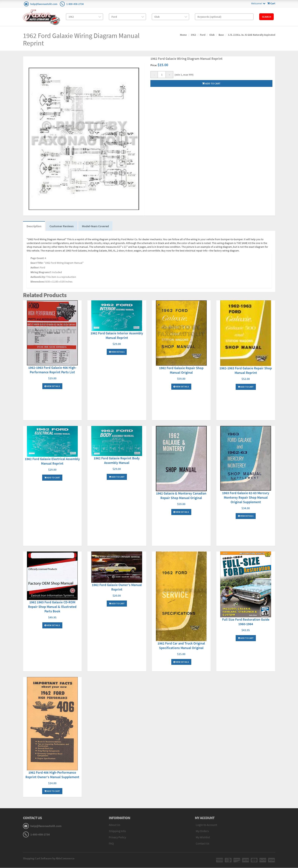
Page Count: (37, 258)
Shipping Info (117, 831)
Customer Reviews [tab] (62, 226)
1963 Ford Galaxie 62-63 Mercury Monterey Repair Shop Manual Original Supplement (246, 498)
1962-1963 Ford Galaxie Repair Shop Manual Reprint (246, 371)
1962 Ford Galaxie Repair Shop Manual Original (181, 371)
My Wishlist (203, 837)
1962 (193, 35)
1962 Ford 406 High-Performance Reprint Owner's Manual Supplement (52, 775)
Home (183, 35)
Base (221, 35)
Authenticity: (38, 277)
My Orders (202, 831)
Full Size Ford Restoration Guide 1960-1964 (246, 622)
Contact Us (203, 844)
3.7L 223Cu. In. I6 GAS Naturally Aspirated (252, 35)
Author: (35, 268)
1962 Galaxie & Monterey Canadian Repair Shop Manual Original (181, 496)
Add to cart (211, 83)
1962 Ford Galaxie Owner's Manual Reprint (117, 587)
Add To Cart (246, 387)
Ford (203, 35)
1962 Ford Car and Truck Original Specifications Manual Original (181, 646)
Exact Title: (37, 263)
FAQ (111, 844)
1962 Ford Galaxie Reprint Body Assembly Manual (117, 461)
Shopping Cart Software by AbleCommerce (49, 859)
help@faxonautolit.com (44, 4)
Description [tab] (34, 226)
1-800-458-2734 (75, 4)
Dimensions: (38, 282)
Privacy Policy (117, 837)
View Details (52, 386)
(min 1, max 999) (183, 75)
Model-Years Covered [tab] (96, 226)
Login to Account (206, 825)
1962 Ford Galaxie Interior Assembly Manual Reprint (117, 336)
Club (212, 35)
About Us (115, 825)
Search (266, 17)
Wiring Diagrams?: (41, 273)
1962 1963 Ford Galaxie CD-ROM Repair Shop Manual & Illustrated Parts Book (52, 607)
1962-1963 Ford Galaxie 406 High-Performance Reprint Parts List (52, 370)
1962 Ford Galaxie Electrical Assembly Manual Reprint (52, 462)
